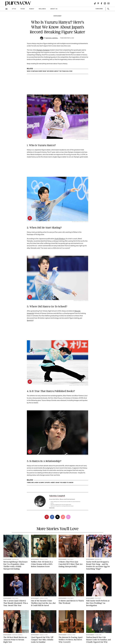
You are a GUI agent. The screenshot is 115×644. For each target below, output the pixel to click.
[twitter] (57, 517)
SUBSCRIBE (99, 9)
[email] (68, 517)
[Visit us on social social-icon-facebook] (101, 3)
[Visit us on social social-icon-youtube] (108, 3)
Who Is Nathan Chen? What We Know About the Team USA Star (50, 71)
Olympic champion (43, 50)
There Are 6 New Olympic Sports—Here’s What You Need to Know (50, 483)
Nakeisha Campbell (52, 38)
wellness (42, 9)
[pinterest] (30, 136)
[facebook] (52, 517)
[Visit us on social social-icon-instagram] (105, 3)
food (23, 9)
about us (54, 9)
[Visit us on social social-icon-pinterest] (98, 3)
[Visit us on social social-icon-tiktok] (95, 3)
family (32, 9)
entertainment (57, 16)
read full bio (52, 508)
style (14, 9)
